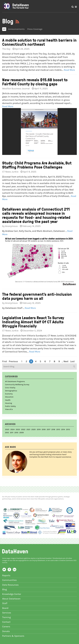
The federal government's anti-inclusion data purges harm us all (37, 296)
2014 (63, 429)
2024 (12, 429)
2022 (23, 429)
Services (7, 613)
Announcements (16, 29)
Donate (6, 631)
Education (9, 397)
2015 (58, 429)
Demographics (11, 391)
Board (5, 608)
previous (13, 361)
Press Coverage (35, 29)
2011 (12, 433)
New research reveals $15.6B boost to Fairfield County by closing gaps (35, 82)
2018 (44, 429)
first (5, 361)
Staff (5, 603)
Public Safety (10, 406)
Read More (69, 70)
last (73, 361)
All (4, 29)
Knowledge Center (12, 594)
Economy (9, 394)
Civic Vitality (10, 388)
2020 (34, 429)
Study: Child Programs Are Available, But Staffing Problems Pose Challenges (37, 165)
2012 (7, 433)
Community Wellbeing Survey (17, 385)
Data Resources (10, 585)
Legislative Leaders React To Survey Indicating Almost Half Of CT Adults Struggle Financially (33, 322)
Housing (8, 403)
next (66, 361)
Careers (6, 627)
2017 (49, 429)
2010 (16, 433)
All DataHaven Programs (15, 381)
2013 (68, 429)
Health (8, 400)
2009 (22, 433)
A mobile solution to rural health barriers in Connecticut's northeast (39, 42)
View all (9, 409)
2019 (39, 429)
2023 (18, 429)
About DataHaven (11, 599)
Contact (6, 622)
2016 (53, 429)
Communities (9, 580)
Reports (6, 575)
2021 (28, 429)
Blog (5, 589)
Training (6, 617)
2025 (7, 429)
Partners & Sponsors (13, 636)
